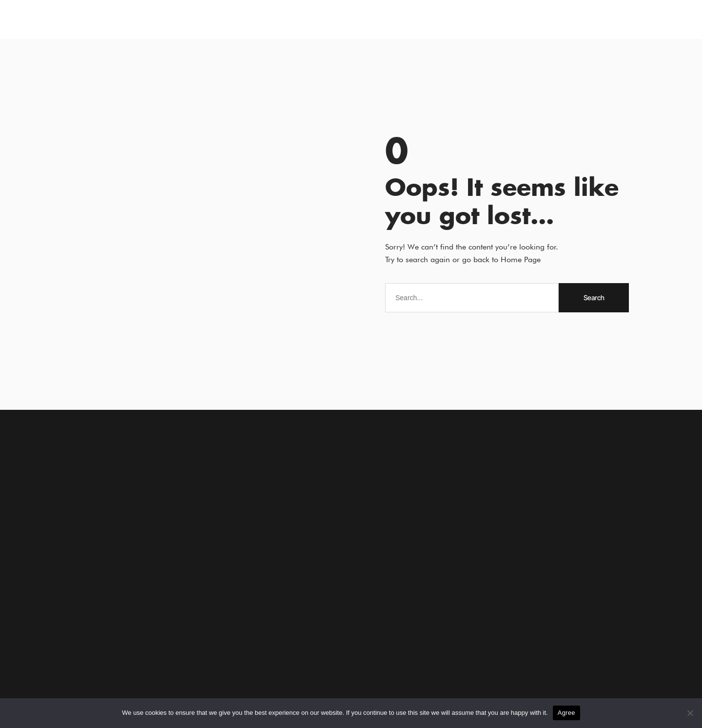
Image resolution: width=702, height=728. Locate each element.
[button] (47, 20)
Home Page (521, 259)
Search (594, 297)
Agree (566, 713)
